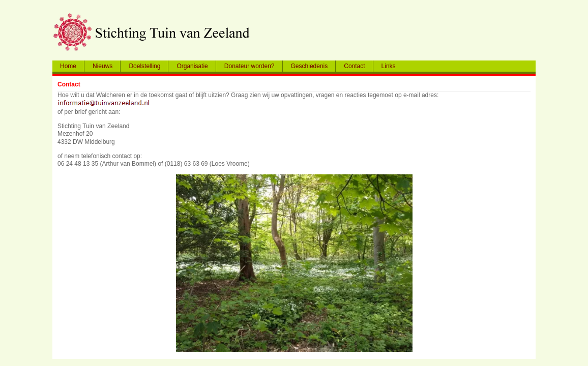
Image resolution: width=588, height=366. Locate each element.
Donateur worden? (249, 66)
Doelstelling (144, 66)
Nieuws (102, 66)
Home (68, 66)
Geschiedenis (310, 66)
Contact (354, 66)
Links (389, 66)
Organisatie (192, 66)
